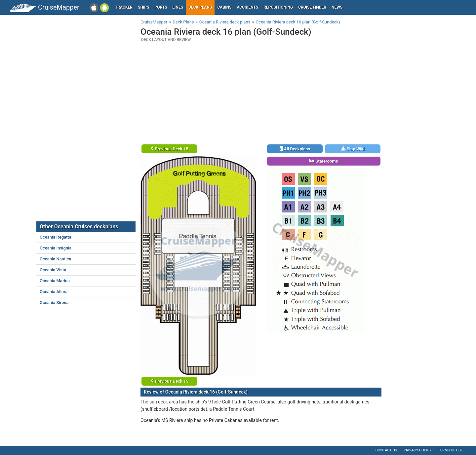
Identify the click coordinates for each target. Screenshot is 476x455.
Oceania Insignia (56, 248)
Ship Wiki (353, 149)
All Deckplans (295, 149)
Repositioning (278, 7)
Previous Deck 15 (169, 149)
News (337, 7)
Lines (178, 7)
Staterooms (324, 161)
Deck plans (200, 7)
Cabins (224, 7)
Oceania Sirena (54, 303)
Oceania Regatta (56, 237)
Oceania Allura (54, 292)
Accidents (247, 7)
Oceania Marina (55, 281)
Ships (144, 7)
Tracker (124, 7)
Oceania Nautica (55, 259)
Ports (161, 7)
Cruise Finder (312, 7)
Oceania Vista (53, 270)
